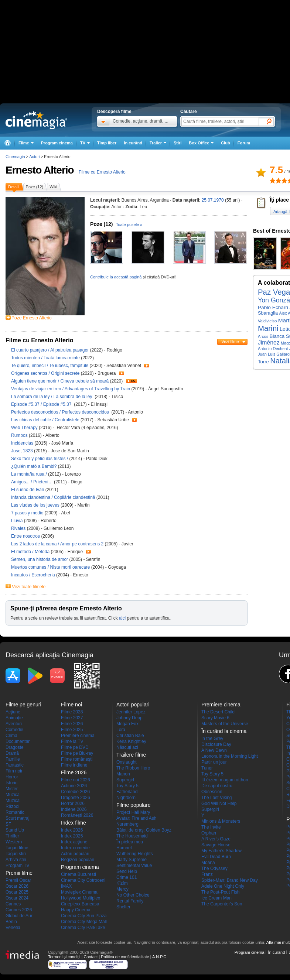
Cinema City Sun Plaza (84, 916)
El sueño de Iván (28, 490)
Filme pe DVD (75, 747)
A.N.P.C (159, 957)
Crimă (11, 736)
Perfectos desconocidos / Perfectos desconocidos (61, 412)
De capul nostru (217, 786)
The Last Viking (217, 798)
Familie (13, 759)
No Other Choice (133, 895)
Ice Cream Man (216, 898)
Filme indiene (74, 765)
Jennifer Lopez (131, 712)
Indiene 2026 (74, 809)
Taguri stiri (16, 854)
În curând (133, 143)
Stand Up (15, 830)
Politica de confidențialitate (125, 957)
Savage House (216, 845)
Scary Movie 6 (215, 718)
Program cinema (57, 143)
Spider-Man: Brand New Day (230, 880)
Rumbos (20, 435)
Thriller (12, 836)
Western (14, 842)
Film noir (14, 771)
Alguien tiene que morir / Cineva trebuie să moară (60, 381)
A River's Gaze (216, 839)
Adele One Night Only (223, 886)
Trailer (147, 366)
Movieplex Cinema (79, 892)
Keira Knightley (131, 741)
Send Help (127, 871)
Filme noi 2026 (76, 780)
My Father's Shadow (221, 851)
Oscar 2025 (17, 892)
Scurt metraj (18, 818)
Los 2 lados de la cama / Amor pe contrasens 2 (57, 544)
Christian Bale (130, 736)
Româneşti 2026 (77, 815)
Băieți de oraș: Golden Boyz (144, 830)
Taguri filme (17, 848)
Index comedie (75, 848)
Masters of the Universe (225, 724)
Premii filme (19, 873)
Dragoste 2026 (76, 798)
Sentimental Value (134, 866)
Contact (91, 957)
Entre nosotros (26, 536)
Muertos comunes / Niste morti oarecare (50, 567)
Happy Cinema (76, 910)
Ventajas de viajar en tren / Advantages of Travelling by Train (71, 389)
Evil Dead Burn (216, 857)
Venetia (13, 928)
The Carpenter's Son (222, 904)
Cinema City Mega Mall (84, 922)
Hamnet (124, 848)
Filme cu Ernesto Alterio (102, 172)
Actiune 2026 (74, 786)
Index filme (74, 823)
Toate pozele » (129, 225)
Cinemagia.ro (36, 120)
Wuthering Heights (135, 854)
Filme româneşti (77, 759)
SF (8, 824)
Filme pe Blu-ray (77, 753)
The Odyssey (214, 868)
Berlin (11, 922)
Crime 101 (127, 877)
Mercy (122, 889)
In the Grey (212, 739)
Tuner (207, 768)
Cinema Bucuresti (79, 874)
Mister (12, 789)
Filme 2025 (72, 730)
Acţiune (13, 712)
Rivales (19, 528)
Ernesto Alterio (40, 170)
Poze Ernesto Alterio (32, 318)
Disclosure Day (216, 744)
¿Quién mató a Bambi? (35, 466)
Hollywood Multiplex (81, 898)
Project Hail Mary (133, 812)
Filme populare (134, 805)
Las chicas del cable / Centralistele (45, 420)
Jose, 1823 (23, 451)
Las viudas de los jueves (36, 505)
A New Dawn (214, 750)
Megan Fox (127, 724)
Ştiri (178, 143)
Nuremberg (127, 824)
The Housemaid (132, 836)
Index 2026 (72, 830)
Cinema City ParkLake (83, 928)
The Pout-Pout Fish (220, 892)
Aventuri (14, 724)
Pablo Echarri (273, 307)
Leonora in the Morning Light (230, 756)
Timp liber (107, 143)
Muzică (13, 795)
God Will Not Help (219, 803)
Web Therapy (25, 428)
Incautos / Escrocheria (33, 575)
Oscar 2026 (17, 886)
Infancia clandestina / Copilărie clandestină (53, 497)
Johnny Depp (129, 718)
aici (122, 618)
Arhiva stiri (16, 860)
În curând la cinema (224, 731)
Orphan (209, 833)
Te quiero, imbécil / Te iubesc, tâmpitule (50, 366)
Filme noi (71, 705)
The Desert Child (218, 712)
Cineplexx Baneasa (80, 904)
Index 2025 (72, 836)
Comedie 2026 (75, 792)
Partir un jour (214, 762)
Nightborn (126, 798)
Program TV (17, 866)
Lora (121, 730)
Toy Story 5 (127, 786)
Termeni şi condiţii (64, 957)
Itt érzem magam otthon (225, 780)
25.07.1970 (213, 200)
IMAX (66, 886)
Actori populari (75, 854)
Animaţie (14, 718)
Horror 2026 (73, 803)
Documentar (18, 741)
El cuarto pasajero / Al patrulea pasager (50, 350)
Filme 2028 (72, 712)
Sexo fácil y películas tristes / (40, 459)
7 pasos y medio (28, 513)
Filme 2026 (72, 724)
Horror (12, 777)
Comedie (14, 730)
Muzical (13, 801)
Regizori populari (78, 860)
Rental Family (130, 901)
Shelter (123, 907)
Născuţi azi (127, 747)
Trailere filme (131, 755)
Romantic (15, 812)
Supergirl (125, 780)
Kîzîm (122, 883)
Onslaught (127, 762)
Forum (244, 143)
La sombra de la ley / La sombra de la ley (52, 397)
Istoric (11, 783)
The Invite (211, 827)
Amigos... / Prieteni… (32, 482)
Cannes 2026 (19, 910)
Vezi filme (230, 342)
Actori (34, 157)
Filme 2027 (72, 718)
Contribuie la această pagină (116, 277)
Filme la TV (72, 741)
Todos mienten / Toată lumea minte (45, 358)
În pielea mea (130, 842)
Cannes (13, 904)
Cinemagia (15, 157)
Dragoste (15, 747)
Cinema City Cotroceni (83, 880)
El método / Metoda (30, 552)
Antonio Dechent (273, 349)
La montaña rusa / (30, 474)
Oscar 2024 (17, 898)
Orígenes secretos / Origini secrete (45, 373)
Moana (208, 863)
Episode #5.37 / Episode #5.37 (42, 404)
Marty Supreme (132, 860)
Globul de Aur (19, 916)
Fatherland (127, 792)
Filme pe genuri (23, 705)
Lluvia (18, 521)
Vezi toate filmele (29, 587)
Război (12, 806)
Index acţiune (74, 842)
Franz (207, 874)
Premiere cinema (78, 736)
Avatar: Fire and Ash (137, 818)
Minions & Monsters (221, 821)
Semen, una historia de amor (40, 559)
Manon (123, 774)
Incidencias (23, 443)
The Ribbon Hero (133, 768)
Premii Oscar (18, 880)
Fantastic (15, 765)
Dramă (12, 753)
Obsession (212, 792)
